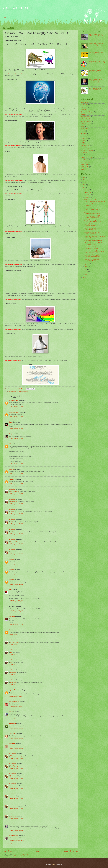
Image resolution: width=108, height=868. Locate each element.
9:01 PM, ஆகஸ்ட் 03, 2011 (16, 758)
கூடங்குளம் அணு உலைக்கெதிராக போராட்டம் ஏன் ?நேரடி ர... (94, 209)
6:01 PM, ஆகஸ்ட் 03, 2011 (16, 738)
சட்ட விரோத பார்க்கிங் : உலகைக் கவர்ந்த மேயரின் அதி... (93, 248)
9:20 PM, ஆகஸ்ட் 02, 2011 (16, 564)
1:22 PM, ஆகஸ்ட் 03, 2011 (16, 718)
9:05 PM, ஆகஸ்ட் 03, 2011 (16, 818)
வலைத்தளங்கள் (86, 162)
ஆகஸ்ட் (87, 198)
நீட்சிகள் (84, 141)
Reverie (12, 662)
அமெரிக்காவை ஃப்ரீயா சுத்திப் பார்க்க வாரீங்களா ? (96, 35)
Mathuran (12, 479)
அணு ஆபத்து (85, 102)
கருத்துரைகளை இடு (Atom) (20, 855)
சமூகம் (83, 131)
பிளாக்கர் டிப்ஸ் (85, 145)
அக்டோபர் (88, 192)
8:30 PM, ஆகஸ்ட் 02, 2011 (16, 514)
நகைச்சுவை (84, 138)
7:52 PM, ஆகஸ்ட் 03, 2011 (16, 748)
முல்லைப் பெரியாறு (87, 157)
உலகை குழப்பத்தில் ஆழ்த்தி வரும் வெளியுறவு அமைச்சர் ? (94, 217)
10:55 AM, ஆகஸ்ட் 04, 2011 (16, 840)
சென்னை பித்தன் (14, 836)
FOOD (12, 796)
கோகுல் (11, 434)
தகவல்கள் (25, 391)
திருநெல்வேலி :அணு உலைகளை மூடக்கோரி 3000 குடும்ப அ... (94, 221)
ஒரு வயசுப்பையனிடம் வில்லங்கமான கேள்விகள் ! (93, 213)
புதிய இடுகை (8, 851)
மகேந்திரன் (12, 616)
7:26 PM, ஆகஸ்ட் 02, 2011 (16, 428)
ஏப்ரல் (86, 272)
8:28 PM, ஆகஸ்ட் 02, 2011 (16, 504)
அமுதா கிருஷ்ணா (14, 412)
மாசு (82, 155)
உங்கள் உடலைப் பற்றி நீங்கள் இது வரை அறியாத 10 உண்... (94, 252)
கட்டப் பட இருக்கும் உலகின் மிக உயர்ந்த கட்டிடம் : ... (93, 244)
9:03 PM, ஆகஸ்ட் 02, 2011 (16, 554)
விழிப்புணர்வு (85, 167)
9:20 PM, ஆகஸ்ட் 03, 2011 (16, 830)
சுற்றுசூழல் (84, 133)
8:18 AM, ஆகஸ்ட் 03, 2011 (16, 634)
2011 (84, 188)
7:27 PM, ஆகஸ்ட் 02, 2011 (16, 438)
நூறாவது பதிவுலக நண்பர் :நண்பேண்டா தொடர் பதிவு (96, 44)
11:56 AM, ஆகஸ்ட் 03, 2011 (16, 706)
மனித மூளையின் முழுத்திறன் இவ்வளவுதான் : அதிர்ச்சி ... (93, 256)
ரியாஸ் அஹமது (15, 642)
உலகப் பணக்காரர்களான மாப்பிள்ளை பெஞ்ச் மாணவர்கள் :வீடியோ (95, 81)
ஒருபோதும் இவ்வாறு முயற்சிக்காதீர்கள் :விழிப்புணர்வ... (94, 200)
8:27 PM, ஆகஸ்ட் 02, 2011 (16, 494)
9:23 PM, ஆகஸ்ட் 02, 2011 (16, 574)
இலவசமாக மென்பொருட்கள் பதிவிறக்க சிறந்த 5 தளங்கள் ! (97, 62)
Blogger (54, 864)
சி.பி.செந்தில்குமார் (14, 702)
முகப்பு (6, 17)
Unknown (11, 444)
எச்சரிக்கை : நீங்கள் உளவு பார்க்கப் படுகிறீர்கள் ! (96, 53)
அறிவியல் (12, 391)
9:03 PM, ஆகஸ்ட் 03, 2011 (16, 788)
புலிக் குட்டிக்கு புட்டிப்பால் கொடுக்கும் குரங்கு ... (91, 260)
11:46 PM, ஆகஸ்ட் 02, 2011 (16, 624)
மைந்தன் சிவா (14, 542)
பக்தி (83, 143)
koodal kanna (12, 734)
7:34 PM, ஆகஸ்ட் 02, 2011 (16, 464)
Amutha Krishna (14, 502)
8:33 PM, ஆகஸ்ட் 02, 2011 (16, 544)
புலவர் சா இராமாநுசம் (16, 532)
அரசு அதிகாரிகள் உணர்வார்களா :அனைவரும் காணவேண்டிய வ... (94, 225)
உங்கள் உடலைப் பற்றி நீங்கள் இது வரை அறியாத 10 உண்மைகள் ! (97, 90)
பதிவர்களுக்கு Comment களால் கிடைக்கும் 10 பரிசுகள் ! (97, 72)
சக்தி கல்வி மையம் (14, 690)
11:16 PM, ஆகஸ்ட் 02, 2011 (16, 611)
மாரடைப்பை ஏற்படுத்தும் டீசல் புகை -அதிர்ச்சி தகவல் (94, 237)
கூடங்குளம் (84, 129)
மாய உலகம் (12, 630)
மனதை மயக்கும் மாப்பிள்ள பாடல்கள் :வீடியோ (92, 229)
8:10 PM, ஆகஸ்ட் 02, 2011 (16, 484)
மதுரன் (12, 552)
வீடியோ (84, 169)
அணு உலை (85, 105)
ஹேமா (11, 422)
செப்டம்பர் (88, 195)
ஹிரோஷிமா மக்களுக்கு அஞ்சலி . (94, 240)
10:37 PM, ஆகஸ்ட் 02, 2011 (16, 601)
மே (86, 269)
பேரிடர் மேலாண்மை (87, 150)
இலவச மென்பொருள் (87, 112)
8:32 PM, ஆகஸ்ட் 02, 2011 (16, 534)
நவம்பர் (87, 190)
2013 (84, 182)
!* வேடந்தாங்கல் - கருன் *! (17, 756)
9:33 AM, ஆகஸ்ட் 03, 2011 (16, 665)
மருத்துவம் (84, 152)
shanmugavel (12, 724)
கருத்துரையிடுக (11, 844)
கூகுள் (83, 126)
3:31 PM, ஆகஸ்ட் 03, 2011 (16, 728)
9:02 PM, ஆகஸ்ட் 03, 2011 (16, 768)
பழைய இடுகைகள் (71, 851)
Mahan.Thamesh (13, 824)
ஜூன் (86, 267)
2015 (84, 177)
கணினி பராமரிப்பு (86, 121)
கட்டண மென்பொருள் (87, 119)
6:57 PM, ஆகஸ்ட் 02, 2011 (16, 407)
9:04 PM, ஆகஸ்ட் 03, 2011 (16, 798)
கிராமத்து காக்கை (14, 400)
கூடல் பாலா (18, 8)
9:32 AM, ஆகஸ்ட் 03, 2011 (16, 644)
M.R (10, 590)
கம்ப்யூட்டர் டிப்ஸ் (86, 124)
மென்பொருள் (85, 160)
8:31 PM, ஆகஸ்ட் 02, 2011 (16, 524)
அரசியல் (84, 107)
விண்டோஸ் (85, 164)
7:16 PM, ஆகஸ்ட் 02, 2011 (16, 417)
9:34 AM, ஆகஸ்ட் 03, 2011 (16, 675)
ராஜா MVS (12, 744)
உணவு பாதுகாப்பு (86, 117)
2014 (84, 180)
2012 (84, 185)
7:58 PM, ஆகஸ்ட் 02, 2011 (16, 474)
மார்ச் (86, 274)
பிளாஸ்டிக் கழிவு (86, 148)
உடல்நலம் (18, 391)
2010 (84, 278)
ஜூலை (87, 264)
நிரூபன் (11, 712)
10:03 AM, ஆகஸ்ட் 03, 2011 (16, 696)
